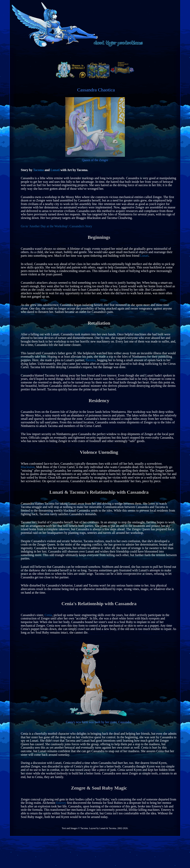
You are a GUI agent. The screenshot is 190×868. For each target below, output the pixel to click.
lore (150, 54)
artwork (45, 54)
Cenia (48, 615)
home (73, 54)
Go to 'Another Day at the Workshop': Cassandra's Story (56, 226)
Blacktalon (28, 467)
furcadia (126, 54)
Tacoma (39, 170)
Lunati (55, 170)
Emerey (61, 803)
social (100, 54)
